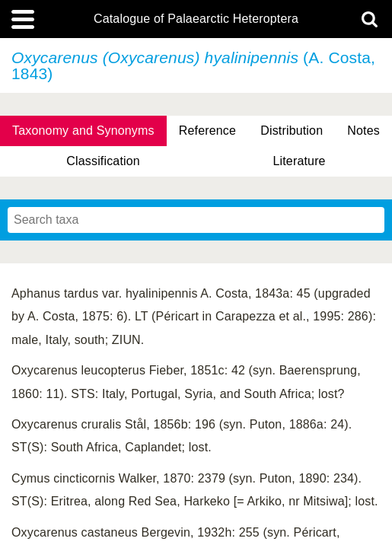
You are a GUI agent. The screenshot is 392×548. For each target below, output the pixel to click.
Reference (207, 131)
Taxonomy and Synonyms (83, 131)
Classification (103, 161)
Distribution (292, 131)
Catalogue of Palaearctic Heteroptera (196, 19)
